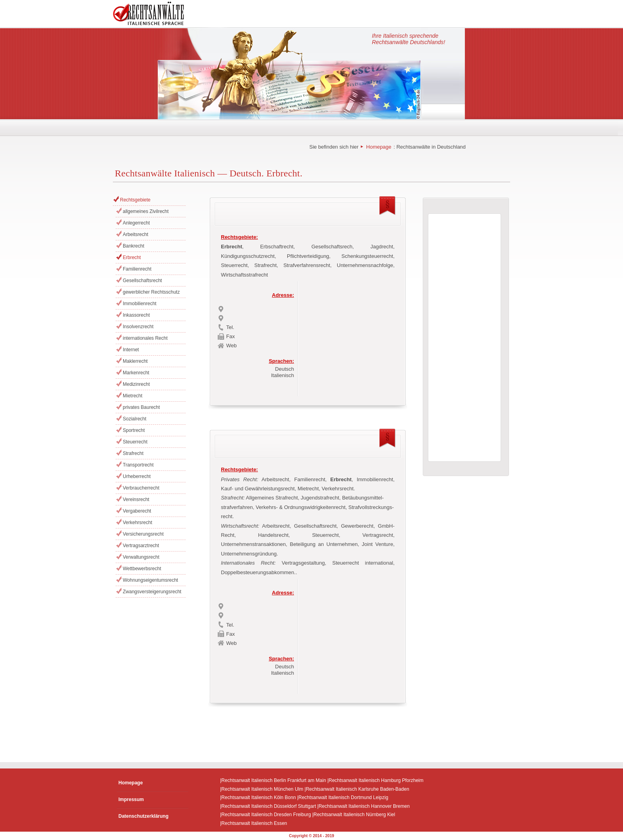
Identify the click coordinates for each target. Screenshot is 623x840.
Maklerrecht (135, 361)
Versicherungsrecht (143, 534)
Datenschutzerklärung (143, 816)
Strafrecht (133, 453)
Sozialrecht (134, 419)
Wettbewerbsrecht (142, 569)
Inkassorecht (136, 315)
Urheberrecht (137, 476)
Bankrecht (133, 246)
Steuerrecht (135, 442)
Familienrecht (137, 269)
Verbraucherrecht (141, 488)
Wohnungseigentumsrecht (150, 580)
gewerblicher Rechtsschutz (151, 292)
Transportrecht (138, 465)
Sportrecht (134, 430)
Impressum (131, 799)
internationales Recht (145, 338)
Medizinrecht (136, 384)
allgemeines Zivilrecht (146, 211)
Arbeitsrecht (135, 234)
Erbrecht (132, 257)
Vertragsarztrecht (141, 546)
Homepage (379, 147)
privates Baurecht (141, 407)
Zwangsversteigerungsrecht (152, 592)
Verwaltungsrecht (141, 557)
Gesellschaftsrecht (142, 281)
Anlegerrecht (136, 223)
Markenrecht (136, 373)
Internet (131, 350)
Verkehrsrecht (137, 523)
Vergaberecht (137, 511)
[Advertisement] (350, 337)
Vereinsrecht (136, 499)
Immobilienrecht (140, 304)
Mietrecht (133, 396)
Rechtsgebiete (135, 200)
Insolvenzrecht (138, 327)
